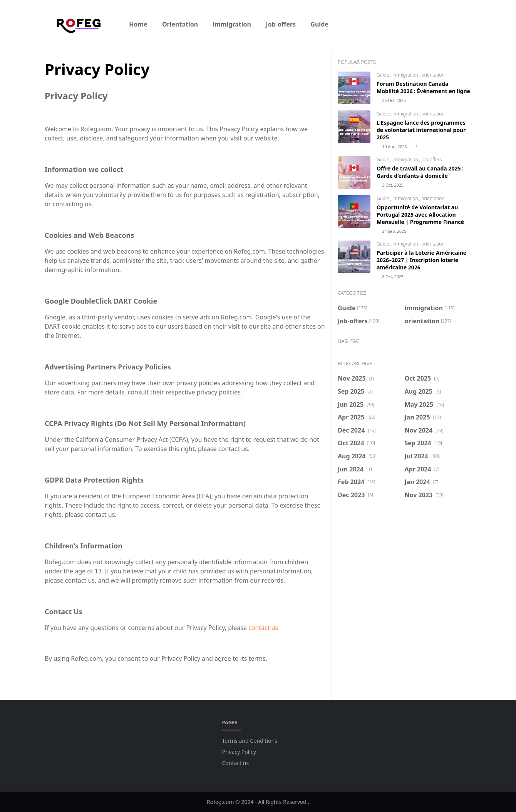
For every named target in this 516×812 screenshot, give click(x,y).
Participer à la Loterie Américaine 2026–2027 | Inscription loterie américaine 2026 (421, 260)
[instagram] (435, 24)
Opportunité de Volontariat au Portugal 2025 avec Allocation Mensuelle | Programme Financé (420, 215)
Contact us (236, 763)
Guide (384, 75)
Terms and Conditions (250, 741)
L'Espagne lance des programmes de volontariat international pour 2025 (421, 130)
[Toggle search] (464, 24)
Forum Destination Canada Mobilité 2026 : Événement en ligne (423, 87)
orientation (433, 75)
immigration (406, 75)
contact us (263, 628)
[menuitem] (138, 24)
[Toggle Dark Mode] (451, 24)
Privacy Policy (239, 752)
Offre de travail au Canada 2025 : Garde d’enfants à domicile (420, 172)
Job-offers (432, 160)
